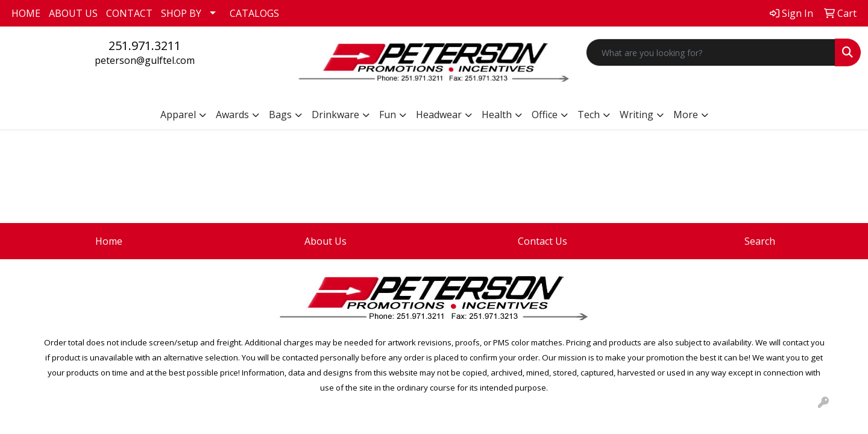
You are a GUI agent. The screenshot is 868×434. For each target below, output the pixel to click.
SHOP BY (181, 13)
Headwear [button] (439, 115)
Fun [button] (388, 115)
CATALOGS (254, 13)
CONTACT (129, 13)
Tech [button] (589, 115)
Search (760, 241)
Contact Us (542, 241)
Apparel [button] (178, 115)
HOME (26, 13)
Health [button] (497, 115)
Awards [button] (232, 115)
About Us (325, 241)
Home (109, 241)
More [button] (686, 115)
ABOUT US (73, 13)
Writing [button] (637, 115)
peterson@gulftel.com (145, 60)
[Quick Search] (711, 52)
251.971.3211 (145, 46)
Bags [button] (280, 115)
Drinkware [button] (335, 115)
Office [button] (545, 115)
